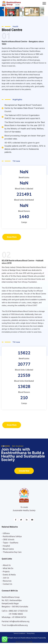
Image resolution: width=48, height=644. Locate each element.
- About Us (6, 565)
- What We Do (8, 568)
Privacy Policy (31, 633)
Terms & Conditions (19, 633)
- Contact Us (7, 584)
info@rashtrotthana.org (19, 621)
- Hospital (6, 546)
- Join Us (5, 578)
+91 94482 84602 (16, 614)
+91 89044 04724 (19, 617)
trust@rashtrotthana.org (17, 625)
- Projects (6, 572)
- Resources (7, 581)
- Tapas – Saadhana (10, 543)
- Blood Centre (8, 549)
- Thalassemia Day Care (12, 552)
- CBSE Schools (8, 539)
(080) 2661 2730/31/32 (18, 611)
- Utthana (6, 533)
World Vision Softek (24, 642)
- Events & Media (9, 575)
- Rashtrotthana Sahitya (12, 536)
